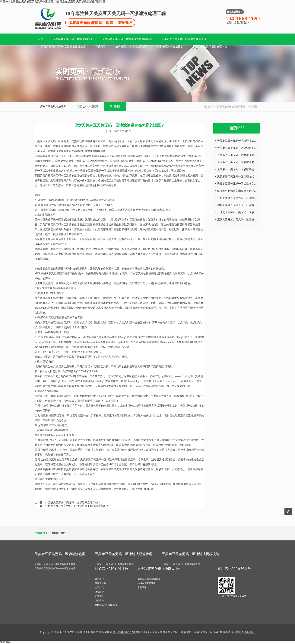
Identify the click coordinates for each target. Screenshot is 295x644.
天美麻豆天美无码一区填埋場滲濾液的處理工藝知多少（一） (253, 141)
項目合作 (99, 601)
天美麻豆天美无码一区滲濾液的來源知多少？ (243, 169)
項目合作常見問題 (88, 106)
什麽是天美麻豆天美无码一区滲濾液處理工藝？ (73, 502)
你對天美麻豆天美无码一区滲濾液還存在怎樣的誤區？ (249, 205)
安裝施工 (99, 596)
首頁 (41, 39)
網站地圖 (5, 642)
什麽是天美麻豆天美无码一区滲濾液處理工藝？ (245, 212)
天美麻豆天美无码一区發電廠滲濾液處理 (55, 564)
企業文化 (99, 588)
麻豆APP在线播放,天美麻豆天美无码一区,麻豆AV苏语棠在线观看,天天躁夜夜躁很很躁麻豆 (53, 2)
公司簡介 (99, 579)
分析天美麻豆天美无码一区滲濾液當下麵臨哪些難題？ (77, 506)
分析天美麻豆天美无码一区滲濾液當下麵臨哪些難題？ (249, 198)
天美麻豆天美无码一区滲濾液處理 (73, 39)
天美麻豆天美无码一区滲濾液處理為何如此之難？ (246, 162)
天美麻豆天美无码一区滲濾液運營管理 (184, 39)
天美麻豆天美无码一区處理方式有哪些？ (241, 177)
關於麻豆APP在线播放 (170, 47)
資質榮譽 (100, 47)
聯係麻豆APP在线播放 (106, 605)
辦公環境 (99, 592)
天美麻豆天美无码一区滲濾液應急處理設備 (127, 39)
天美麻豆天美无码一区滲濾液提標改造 (63, 47)
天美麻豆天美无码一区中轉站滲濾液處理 (55, 568)
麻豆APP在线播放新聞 (53, 106)
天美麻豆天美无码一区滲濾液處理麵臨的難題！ (245, 155)
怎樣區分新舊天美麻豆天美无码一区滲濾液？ (243, 191)
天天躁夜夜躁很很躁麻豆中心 (210, 47)
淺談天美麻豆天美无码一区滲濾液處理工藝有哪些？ (247, 219)
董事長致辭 (100, 583)
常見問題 (115, 106)
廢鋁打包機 (58, 533)
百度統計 (250, 632)
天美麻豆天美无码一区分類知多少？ (238, 148)
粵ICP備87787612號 (124, 632)
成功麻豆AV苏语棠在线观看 (132, 47)
